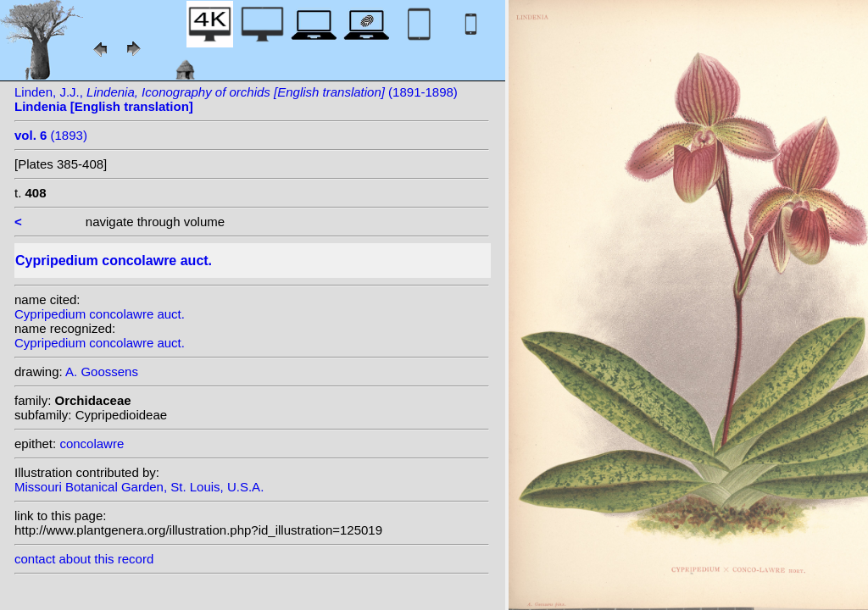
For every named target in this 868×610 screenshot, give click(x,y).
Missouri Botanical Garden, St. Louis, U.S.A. (139, 487)
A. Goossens (102, 372)
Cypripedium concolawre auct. (100, 314)
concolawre (92, 444)
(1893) (51, 135)
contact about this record (84, 559)
